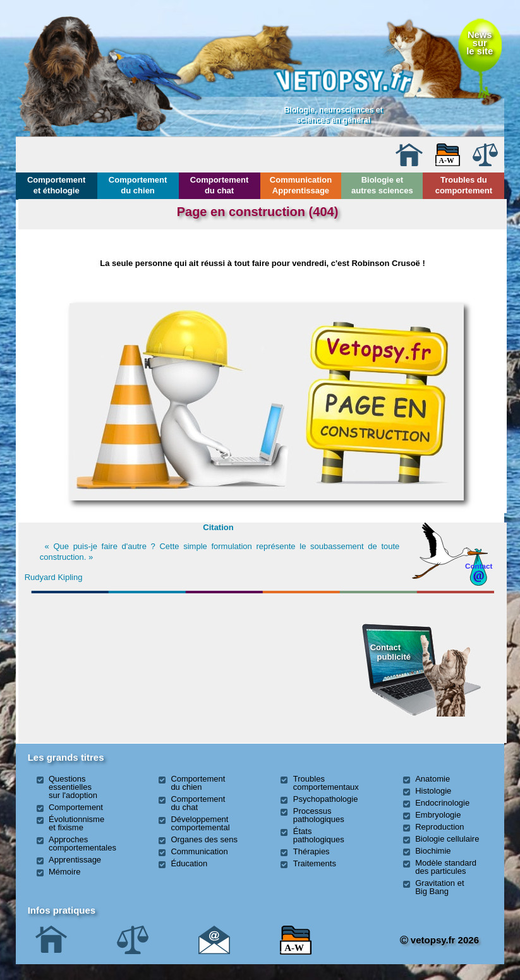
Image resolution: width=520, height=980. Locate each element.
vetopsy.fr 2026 (439, 940)
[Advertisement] (104, 667)
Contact (479, 566)
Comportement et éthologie (56, 185)
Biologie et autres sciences (382, 185)
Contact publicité (390, 652)
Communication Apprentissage (301, 185)
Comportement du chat (219, 185)
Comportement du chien (138, 185)
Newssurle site (480, 43)
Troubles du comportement (464, 185)
